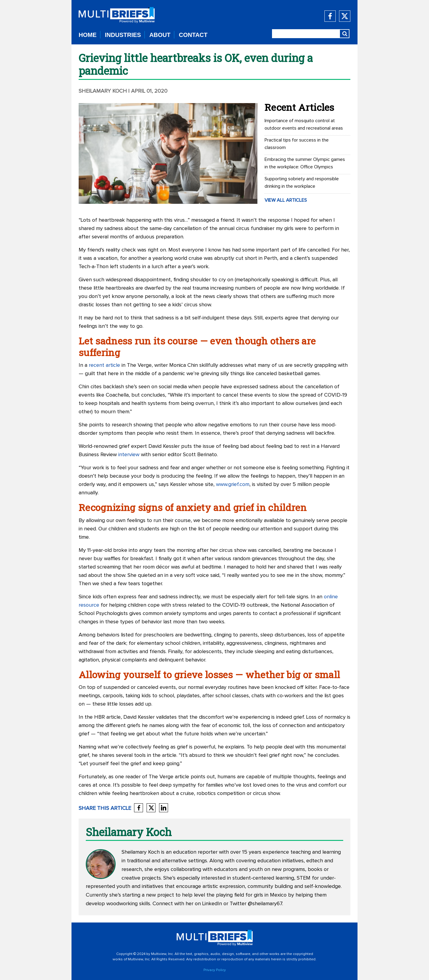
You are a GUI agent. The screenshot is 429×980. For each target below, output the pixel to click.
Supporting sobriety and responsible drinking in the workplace (302, 183)
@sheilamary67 (265, 904)
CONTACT (193, 35)
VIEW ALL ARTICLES (286, 200)
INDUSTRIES (123, 35)
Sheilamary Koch (103, 91)
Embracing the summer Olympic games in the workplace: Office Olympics (305, 163)
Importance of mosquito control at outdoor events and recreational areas (304, 124)
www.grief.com (233, 484)
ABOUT (160, 35)
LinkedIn (212, 904)
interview (129, 455)
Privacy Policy (215, 970)
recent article (104, 365)
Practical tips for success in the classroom (297, 144)
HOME (88, 35)
